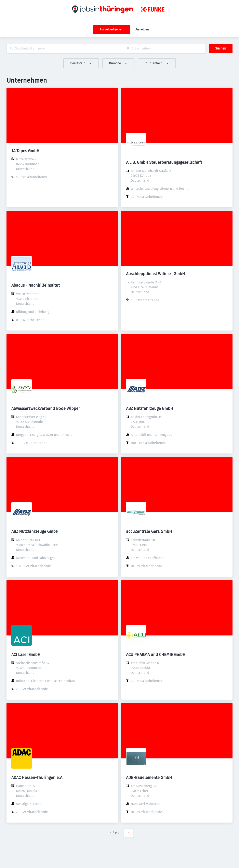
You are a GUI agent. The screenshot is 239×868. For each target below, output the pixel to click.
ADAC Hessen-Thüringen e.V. (37, 778)
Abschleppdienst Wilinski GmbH (156, 274)
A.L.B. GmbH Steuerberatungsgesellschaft (164, 162)
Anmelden (142, 30)
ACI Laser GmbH (26, 655)
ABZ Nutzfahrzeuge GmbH (150, 408)
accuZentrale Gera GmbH (149, 531)
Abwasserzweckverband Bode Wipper (46, 408)
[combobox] (65, 49)
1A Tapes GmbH (25, 151)
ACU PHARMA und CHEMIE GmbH (156, 655)
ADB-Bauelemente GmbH (149, 778)
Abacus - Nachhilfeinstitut (36, 285)
